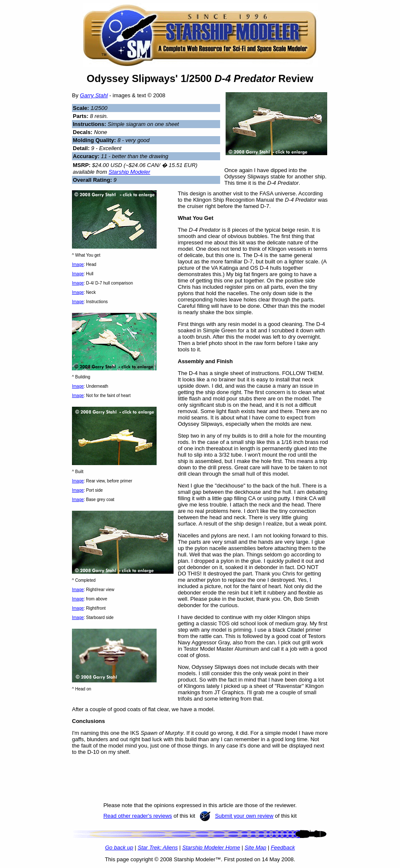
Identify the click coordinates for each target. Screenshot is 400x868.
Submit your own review (244, 816)
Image (78, 264)
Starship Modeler (130, 172)
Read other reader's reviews (138, 816)
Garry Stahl (94, 95)
